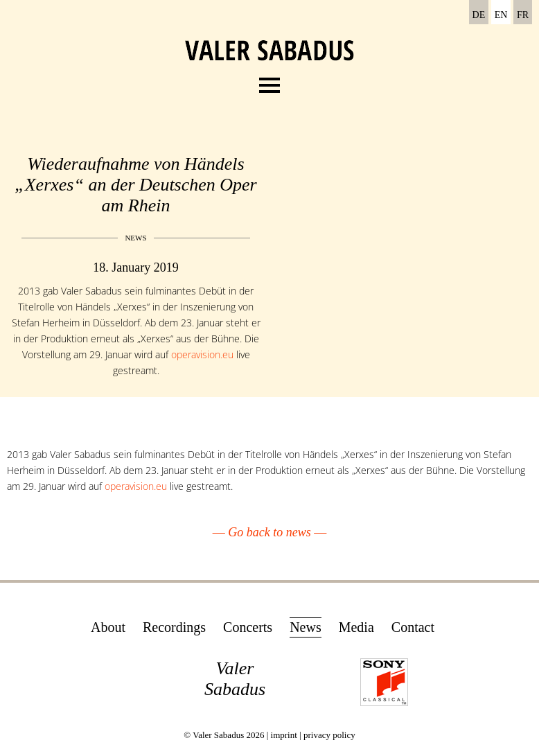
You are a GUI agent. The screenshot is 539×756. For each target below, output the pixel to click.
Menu (269, 81)
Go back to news (269, 532)
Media (356, 627)
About (108, 627)
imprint (284, 735)
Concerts (248, 627)
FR (523, 15)
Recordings (174, 627)
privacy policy (329, 735)
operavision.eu (202, 354)
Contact (413, 627)
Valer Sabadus (235, 679)
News (306, 627)
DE (479, 15)
